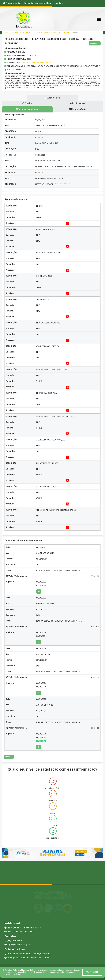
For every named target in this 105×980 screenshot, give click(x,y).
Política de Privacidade (33, 972)
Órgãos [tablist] (27, 103)
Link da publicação (62, 184)
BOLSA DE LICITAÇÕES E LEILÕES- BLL (36, 63)
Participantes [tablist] (78, 103)
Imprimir (95, 43)
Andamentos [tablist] (52, 98)
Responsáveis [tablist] (78, 109)
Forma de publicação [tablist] (27, 109)
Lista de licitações (61, 32)
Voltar (9, 757)
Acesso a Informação (22, 32)
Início (7, 32)
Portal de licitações (42, 32)
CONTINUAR (92, 972)
